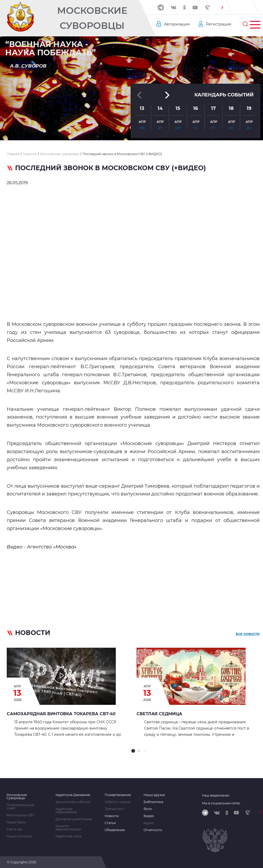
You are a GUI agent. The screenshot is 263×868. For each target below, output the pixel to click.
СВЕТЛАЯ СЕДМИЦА (159, 714)
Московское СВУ (20, 815)
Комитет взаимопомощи (68, 828)
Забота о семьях (118, 802)
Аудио (149, 823)
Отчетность (153, 830)
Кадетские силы (69, 836)
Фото (148, 809)
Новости (112, 816)
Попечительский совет (20, 807)
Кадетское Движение (73, 795)
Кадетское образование (66, 811)
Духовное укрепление (74, 819)
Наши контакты (19, 836)
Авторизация (177, 24)
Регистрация (218, 24)
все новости (248, 634)
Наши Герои (16, 822)
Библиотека (153, 802)
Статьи (110, 823)
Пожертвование (118, 795)
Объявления (115, 830)
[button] (222, 8)
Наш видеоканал (216, 795)
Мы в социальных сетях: (221, 803)
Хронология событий (73, 802)
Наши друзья (154, 795)
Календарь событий (224, 95)
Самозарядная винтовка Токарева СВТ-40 (61, 714)
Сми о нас (15, 829)
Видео (149, 816)
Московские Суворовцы (92, 18)
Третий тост (114, 809)
